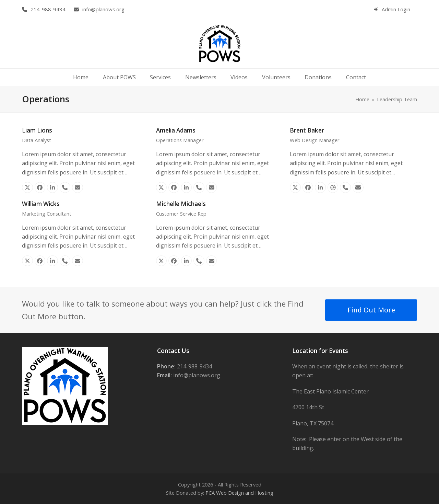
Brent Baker (307, 130)
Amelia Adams (176, 130)
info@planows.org (103, 9)
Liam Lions (37, 130)
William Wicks (41, 204)
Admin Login (396, 9)
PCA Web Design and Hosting (239, 493)
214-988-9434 (48, 9)
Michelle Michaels (181, 204)
